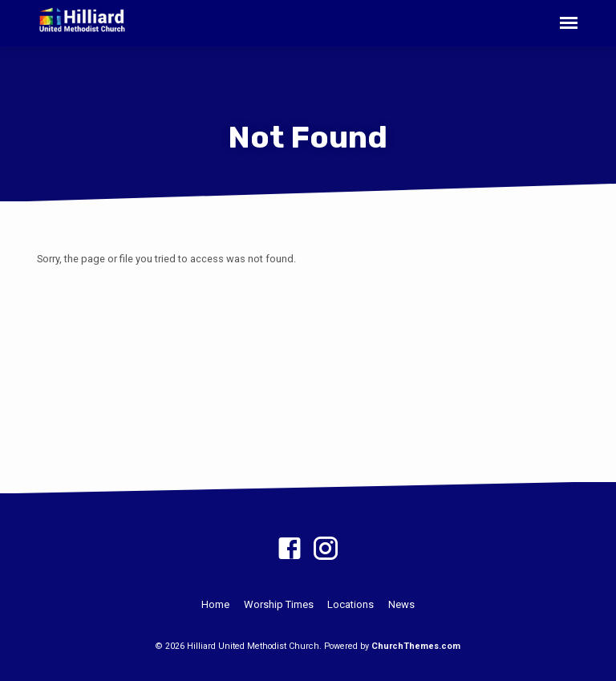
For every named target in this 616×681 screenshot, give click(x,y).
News (401, 604)
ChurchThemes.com (416, 646)
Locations (351, 604)
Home (215, 604)
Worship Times (279, 604)
